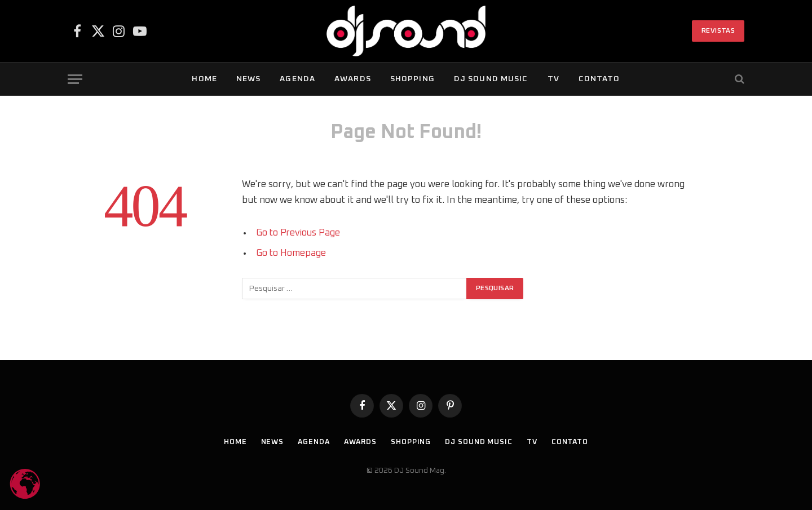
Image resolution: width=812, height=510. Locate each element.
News (248, 79)
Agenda (297, 79)
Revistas (718, 31)
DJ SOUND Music (491, 79)
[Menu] (75, 79)
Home (204, 79)
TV (553, 79)
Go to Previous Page (299, 233)
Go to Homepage (291, 253)
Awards (353, 79)
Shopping (412, 79)
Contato (599, 79)
